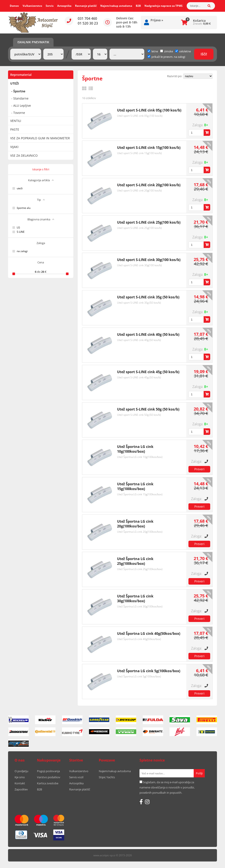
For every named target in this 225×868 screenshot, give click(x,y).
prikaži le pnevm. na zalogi (168, 57)
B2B (138, 6)
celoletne (183, 51)
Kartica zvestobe (48, 783)
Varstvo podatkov (49, 777)
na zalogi (22, 251)
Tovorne (19, 113)
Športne (19, 91)
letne (153, 51)
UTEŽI (15, 83)
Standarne (21, 98)
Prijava (157, 20)
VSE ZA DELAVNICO (24, 155)
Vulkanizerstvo (32, 6)
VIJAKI (14, 147)
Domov (14, 6)
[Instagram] (147, 802)
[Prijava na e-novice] (199, 773)
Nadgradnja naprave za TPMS (164, 6)
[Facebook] (141, 802)
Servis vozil (76, 777)
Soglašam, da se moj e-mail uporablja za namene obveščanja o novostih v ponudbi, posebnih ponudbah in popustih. (167, 787)
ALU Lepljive (22, 106)
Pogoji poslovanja (48, 771)
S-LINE (21, 232)
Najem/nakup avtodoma (116, 6)
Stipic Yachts (107, 777)
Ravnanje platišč (86, 6)
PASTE (15, 129)
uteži (20, 188)
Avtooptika (64, 6)
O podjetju (21, 771)
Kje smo (20, 777)
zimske (167, 51)
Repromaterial (21, 75)
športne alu (24, 208)
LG (18, 228)
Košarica (199, 21)
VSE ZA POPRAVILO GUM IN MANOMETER (40, 138)
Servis (50, 6)
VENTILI (16, 121)
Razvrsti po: (175, 76)
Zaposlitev (21, 789)
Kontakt (20, 783)
